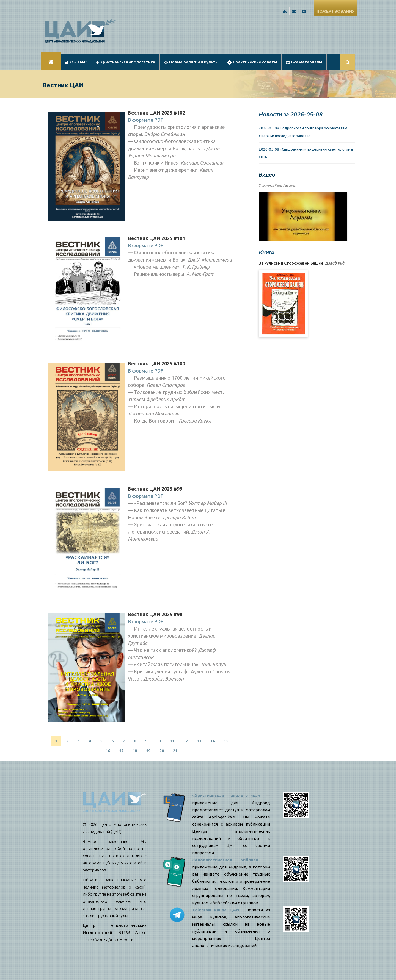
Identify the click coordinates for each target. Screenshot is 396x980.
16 (108, 751)
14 (213, 741)
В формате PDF (146, 120)
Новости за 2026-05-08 (291, 115)
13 (199, 741)
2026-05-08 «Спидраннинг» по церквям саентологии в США (306, 153)
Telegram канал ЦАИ (216, 910)
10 (159, 741)
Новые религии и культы (191, 62)
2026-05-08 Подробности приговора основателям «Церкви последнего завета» (303, 132)
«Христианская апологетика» (226, 796)
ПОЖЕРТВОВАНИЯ (336, 11)
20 (162, 751)
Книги (267, 252)
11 (172, 741)
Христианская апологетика (126, 62)
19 (148, 751)
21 (175, 751)
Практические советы (252, 62)
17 (121, 751)
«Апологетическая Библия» (225, 860)
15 (226, 741)
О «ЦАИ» (76, 62)
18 (135, 751)
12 (186, 741)
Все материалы (304, 62)
